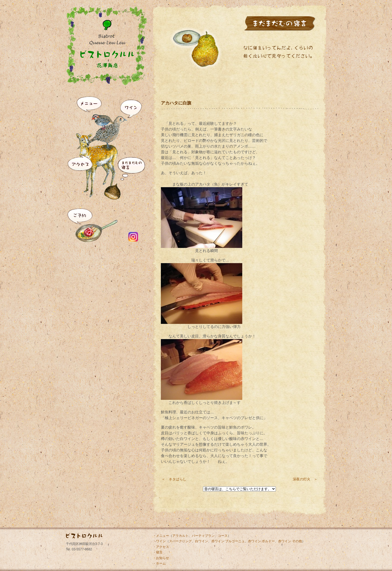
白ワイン (202, 541)
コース (223, 536)
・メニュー (161, 536)
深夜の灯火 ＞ (305, 479)
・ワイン (159, 541)
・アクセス (161, 547)
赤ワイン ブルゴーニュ (228, 541)
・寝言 (158, 552)
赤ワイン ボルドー (261, 541)
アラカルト (180, 536)
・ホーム (159, 563)
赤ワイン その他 (290, 541)
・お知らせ (161, 558)
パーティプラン (203, 536)
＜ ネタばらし (174, 479)
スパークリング (180, 541)
